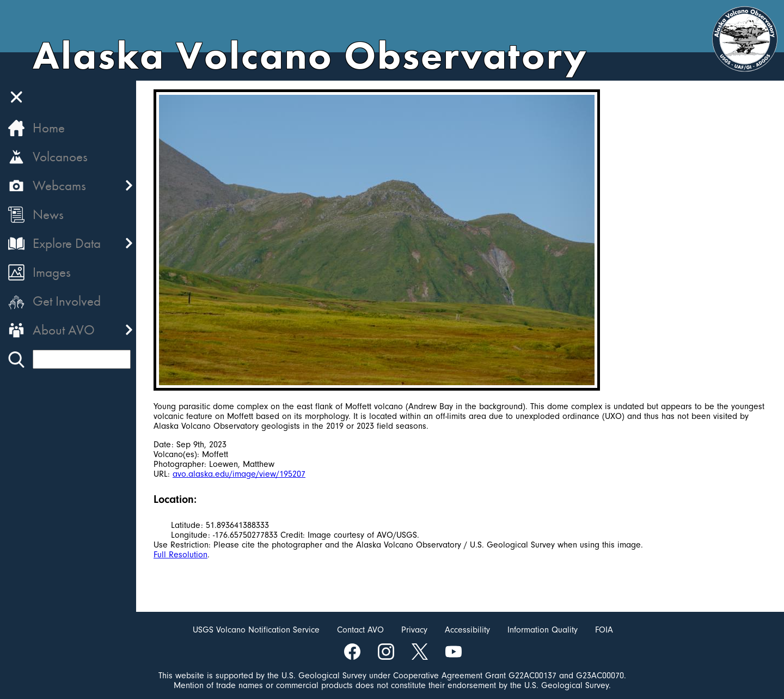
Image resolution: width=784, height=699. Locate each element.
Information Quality (543, 630)
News (48, 214)
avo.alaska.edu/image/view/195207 (239, 474)
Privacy (414, 630)
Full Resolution (180, 555)
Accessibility (467, 630)
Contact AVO (360, 630)
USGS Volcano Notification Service (256, 630)
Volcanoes (60, 157)
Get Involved (67, 301)
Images (52, 272)
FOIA (604, 630)
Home (49, 128)
